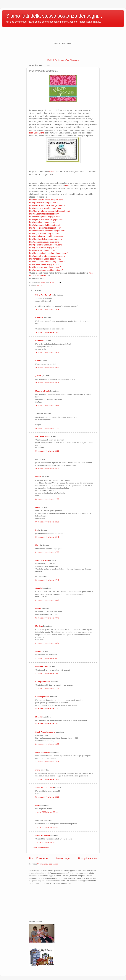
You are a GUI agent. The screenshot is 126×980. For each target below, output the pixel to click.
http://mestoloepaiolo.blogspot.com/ (45, 259)
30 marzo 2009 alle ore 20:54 (47, 406)
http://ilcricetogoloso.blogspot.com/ (45, 217)
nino (91, 273)
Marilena (39, 626)
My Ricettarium (42, 666)
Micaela (39, 717)
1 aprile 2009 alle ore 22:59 (46, 827)
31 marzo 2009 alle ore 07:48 (47, 580)
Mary (38, 545)
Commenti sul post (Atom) (48, 864)
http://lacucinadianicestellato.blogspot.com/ (48, 253)
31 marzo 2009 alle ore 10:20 (47, 673)
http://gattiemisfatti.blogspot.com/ (44, 214)
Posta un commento (41, 848)
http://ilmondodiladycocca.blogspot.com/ (47, 231)
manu (38, 770)
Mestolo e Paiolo (43, 391)
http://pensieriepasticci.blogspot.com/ (46, 245)
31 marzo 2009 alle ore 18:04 (47, 762)
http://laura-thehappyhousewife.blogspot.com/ (50, 211)
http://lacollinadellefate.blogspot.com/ (46, 239)
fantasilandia (42, 276)
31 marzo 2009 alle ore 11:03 (47, 688)
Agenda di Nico (42, 560)
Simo (38, 361)
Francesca (40, 340)
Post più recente (38, 858)
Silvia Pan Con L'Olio (45, 295)
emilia (32, 276)
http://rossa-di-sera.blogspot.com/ (44, 264)
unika (52, 172)
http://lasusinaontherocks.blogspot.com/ (47, 262)
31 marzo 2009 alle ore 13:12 (47, 744)
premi (40, 285)
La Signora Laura (43, 682)
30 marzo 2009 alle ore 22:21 (47, 469)
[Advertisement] (43, 902)
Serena (38, 651)
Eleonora (39, 318)
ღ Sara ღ (39, 376)
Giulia (38, 507)
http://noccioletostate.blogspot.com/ (45, 228)
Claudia (39, 588)
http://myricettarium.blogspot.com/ (44, 234)
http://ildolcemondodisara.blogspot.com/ (47, 205)
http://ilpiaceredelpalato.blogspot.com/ (46, 220)
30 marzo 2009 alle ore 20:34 (47, 383)
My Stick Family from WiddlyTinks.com (63, 60)
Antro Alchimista (43, 752)
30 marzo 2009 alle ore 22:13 (47, 451)
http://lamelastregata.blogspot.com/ (45, 267)
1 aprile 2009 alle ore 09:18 (46, 812)
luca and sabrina (37, 133)
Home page (63, 858)
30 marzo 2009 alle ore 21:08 (47, 428)
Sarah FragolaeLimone (45, 732)
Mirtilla (38, 608)
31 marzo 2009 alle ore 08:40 (47, 600)
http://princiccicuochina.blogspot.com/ (46, 270)
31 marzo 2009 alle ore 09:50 (47, 658)
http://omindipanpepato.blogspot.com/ (46, 236)
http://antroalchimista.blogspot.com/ (45, 208)
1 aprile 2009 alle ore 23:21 (46, 842)
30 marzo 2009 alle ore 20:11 (47, 368)
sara (67, 186)
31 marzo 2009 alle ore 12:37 (47, 724)
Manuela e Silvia (42, 436)
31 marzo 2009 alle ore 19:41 (47, 779)
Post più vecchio (88, 858)
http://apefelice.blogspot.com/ (42, 222)
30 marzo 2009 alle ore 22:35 (47, 499)
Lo (37, 530)
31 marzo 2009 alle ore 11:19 (47, 709)
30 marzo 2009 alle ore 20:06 (47, 353)
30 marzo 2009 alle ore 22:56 (47, 522)
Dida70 (38, 477)
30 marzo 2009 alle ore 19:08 (47, 310)
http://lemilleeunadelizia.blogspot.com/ (46, 200)
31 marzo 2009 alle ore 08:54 (47, 643)
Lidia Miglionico (42, 697)
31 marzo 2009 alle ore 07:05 (47, 552)
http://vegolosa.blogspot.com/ (42, 250)
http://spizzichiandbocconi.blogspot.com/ (47, 256)
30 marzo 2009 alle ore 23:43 (47, 537)
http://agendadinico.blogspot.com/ (44, 242)
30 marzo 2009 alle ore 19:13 (47, 332)
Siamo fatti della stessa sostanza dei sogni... (54, 16)
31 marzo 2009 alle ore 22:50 (47, 797)
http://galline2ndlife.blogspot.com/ (44, 248)
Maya (38, 805)
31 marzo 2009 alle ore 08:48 (47, 618)
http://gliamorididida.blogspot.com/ (45, 225)
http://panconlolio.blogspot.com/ (43, 203)
